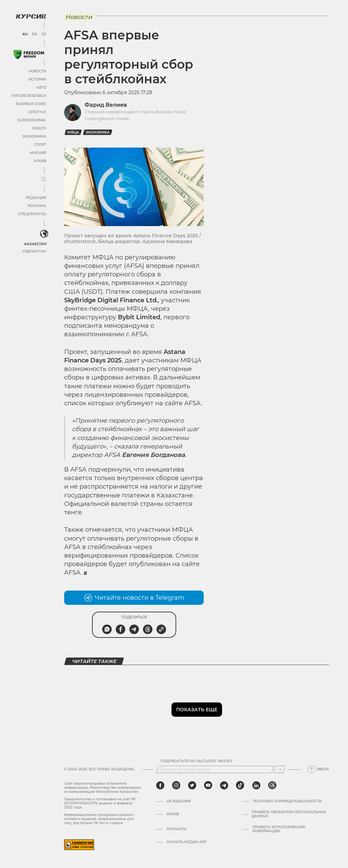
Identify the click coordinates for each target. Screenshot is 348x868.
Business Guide (31, 104)
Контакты (177, 829)
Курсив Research (29, 95)
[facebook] (160, 785)
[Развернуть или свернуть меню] (43, 179)
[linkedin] (256, 785)
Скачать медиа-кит (187, 842)
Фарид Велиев (106, 105)
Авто (41, 87)
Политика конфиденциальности (287, 801)
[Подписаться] (279, 769)
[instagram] (176, 785)
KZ (43, 34)
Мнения (38, 152)
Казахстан (35, 244)
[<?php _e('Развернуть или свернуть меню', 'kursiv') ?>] (44, 234)
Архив (40, 161)
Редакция (36, 197)
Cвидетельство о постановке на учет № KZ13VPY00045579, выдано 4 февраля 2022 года (100, 803)
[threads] (272, 785)
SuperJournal (32, 120)
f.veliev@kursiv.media (107, 118)
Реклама (36, 206)
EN (34, 34)
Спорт (40, 144)
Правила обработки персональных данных (289, 814)
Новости (37, 71)
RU (25, 34)
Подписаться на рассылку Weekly (197, 761)
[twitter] (192, 785)
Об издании (179, 801)
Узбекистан (34, 251)
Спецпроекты (32, 214)
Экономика (34, 136)
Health (39, 128)
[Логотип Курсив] (31, 16)
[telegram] (224, 785)
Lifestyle (37, 112)
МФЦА (73, 132)
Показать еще (197, 710)
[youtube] (208, 785)
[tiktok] (240, 785)
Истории (37, 79)
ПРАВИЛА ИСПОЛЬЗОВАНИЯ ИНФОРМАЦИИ (279, 829)
